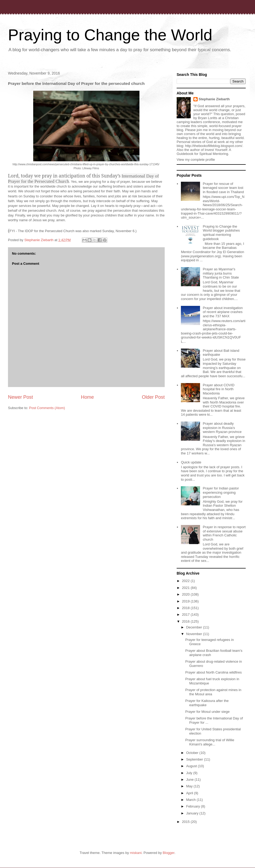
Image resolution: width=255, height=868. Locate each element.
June (190, 780)
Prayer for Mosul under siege (207, 712)
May (190, 786)
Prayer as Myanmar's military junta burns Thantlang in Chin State (221, 273)
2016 (186, 621)
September (195, 759)
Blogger (169, 853)
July (190, 773)
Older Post (153, 397)
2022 (186, 581)
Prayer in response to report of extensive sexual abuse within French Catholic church (224, 533)
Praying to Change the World (110, 35)
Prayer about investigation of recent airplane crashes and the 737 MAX (223, 312)
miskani (136, 853)
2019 (186, 601)
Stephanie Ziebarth (214, 99)
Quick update (191, 462)
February (194, 806)
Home (88, 397)
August (192, 766)
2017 (186, 615)
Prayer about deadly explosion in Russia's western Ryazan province (222, 428)
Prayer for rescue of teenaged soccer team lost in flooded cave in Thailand (223, 188)
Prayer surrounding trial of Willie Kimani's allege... (210, 742)
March (192, 800)
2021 (186, 588)
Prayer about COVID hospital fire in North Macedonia (218, 389)
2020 (186, 594)
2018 (186, 608)
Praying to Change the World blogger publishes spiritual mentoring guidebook (221, 233)
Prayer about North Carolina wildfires (213, 672)
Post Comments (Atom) (47, 408)
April (190, 793)
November (195, 634)
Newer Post (20, 397)
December (195, 627)
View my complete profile (196, 160)
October (193, 753)
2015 (186, 822)
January (193, 813)
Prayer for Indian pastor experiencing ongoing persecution (221, 492)
